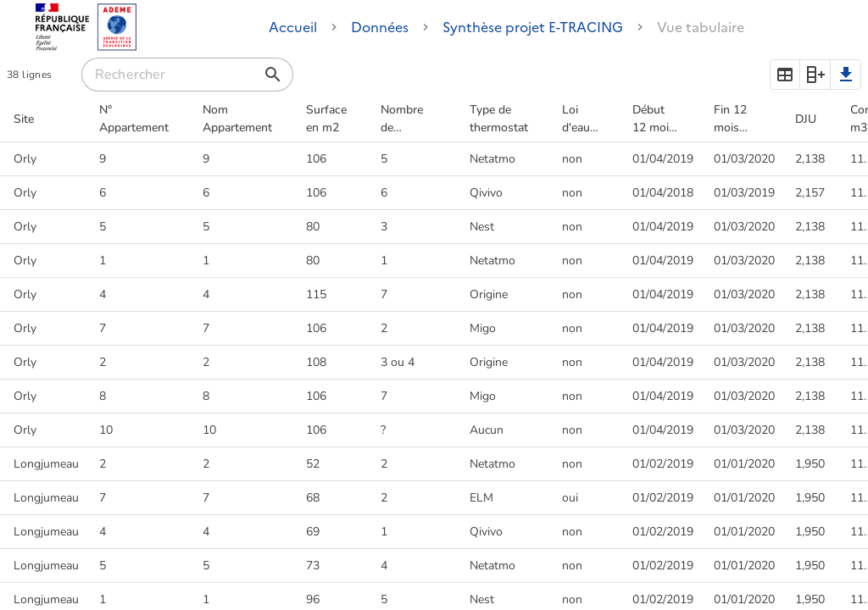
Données (380, 27)
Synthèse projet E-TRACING (533, 27)
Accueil (293, 27)
